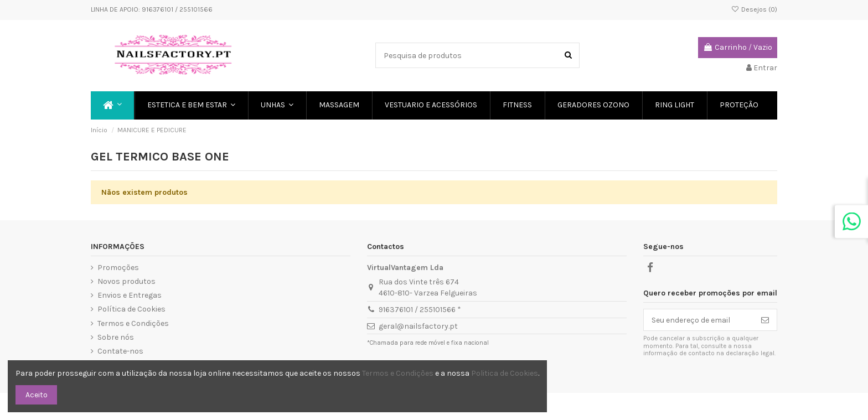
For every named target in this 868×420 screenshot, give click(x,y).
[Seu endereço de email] (699, 320)
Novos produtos (126, 281)
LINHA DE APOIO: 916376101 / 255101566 (152, 9)
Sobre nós (116, 337)
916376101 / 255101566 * (420, 310)
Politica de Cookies (505, 373)
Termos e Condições (133, 323)
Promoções (118, 268)
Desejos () (754, 9)
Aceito (37, 395)
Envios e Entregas (130, 295)
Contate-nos (120, 351)
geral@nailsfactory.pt (418, 326)
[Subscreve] (765, 320)
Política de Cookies (131, 309)
